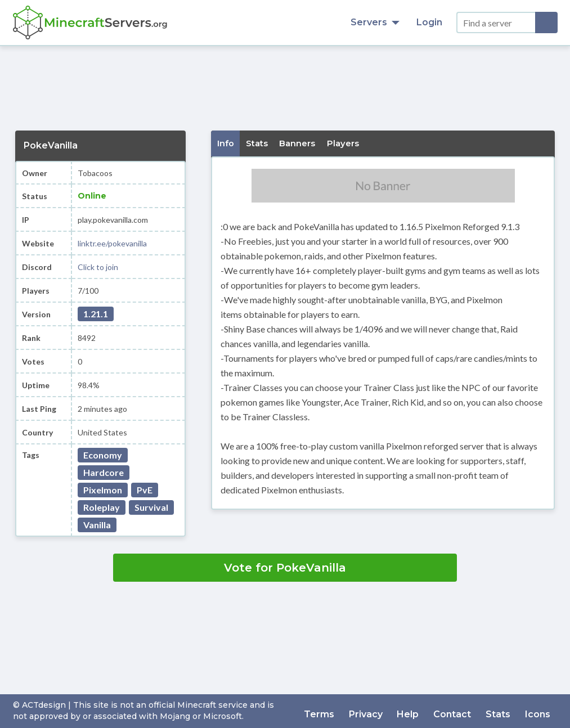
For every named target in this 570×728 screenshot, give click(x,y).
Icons (539, 711)
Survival (151, 507)
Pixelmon (103, 490)
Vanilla (97, 525)
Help (419, 711)
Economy (103, 455)
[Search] (546, 23)
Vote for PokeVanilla (285, 568)
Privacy (380, 711)
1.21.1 (96, 314)
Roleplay (102, 507)
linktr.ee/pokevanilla (112, 243)
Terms (337, 711)
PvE (145, 490)
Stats (503, 711)
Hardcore (104, 472)
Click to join (98, 267)
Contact (461, 711)
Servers (375, 22)
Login (429, 22)
